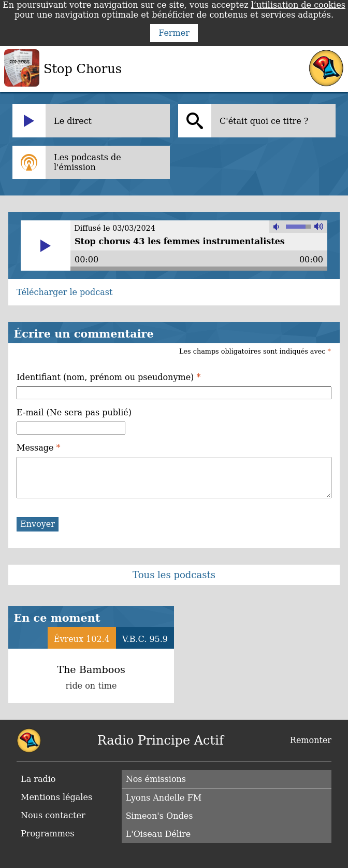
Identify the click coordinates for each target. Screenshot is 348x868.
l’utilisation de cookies (298, 5)
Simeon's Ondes (160, 816)
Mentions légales (56, 797)
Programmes (48, 834)
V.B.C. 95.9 (145, 639)
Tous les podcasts (174, 575)
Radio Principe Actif (161, 740)
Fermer (174, 33)
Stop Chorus (83, 69)
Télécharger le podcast (64, 292)
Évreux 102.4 (82, 639)
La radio (38, 779)
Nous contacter (53, 815)
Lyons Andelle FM (164, 798)
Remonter (311, 740)
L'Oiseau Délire (158, 834)
